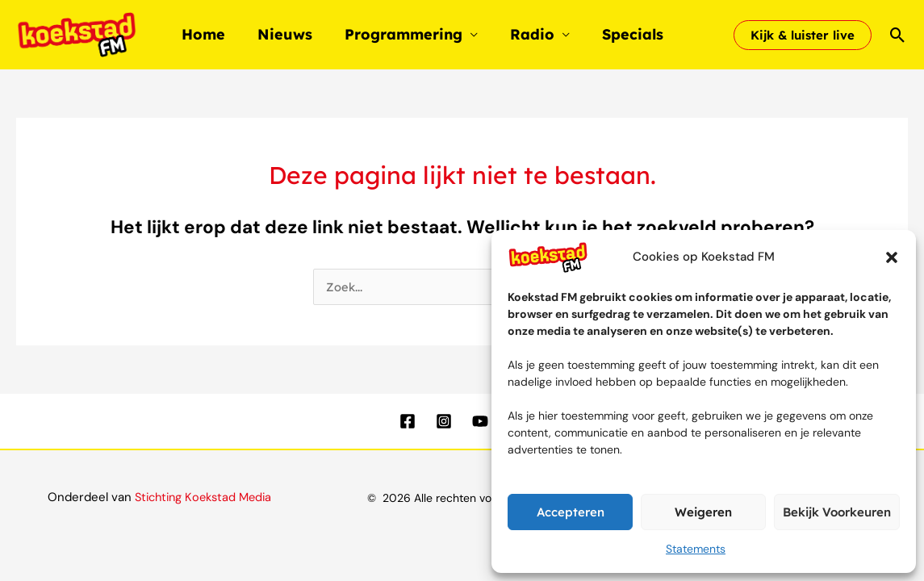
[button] (892, 257)
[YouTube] (480, 421)
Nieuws (280, 34)
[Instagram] (444, 421)
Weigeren (703, 512)
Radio (521, 34)
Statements (696, 549)
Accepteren (571, 512)
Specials (618, 34)
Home (202, 34)
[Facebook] (408, 421)
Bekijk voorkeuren (837, 512)
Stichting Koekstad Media (203, 497)
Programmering (395, 34)
